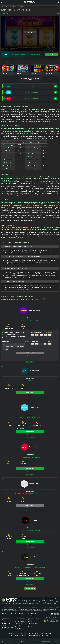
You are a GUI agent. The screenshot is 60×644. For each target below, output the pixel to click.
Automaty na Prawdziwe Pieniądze (34, 622)
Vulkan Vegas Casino (8, 627)
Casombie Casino (7, 622)
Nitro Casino (5, 618)
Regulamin (48, 633)
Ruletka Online (19, 344)
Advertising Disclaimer (51, 299)
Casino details (29, 361)
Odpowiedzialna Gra (34, 635)
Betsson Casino (6, 629)
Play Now (30, 353)
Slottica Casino (6, 620)
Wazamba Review (30, 358)
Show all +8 (26, 341)
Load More (30, 589)
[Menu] (58, 2)
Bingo (5, 349)
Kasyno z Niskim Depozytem (20, 622)
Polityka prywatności (18, 635)
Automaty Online (8, 344)
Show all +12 (49, 332)
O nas (37, 633)
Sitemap (31, 633)
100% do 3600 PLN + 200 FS (30, 418)
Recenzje (45, 635)
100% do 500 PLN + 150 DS (30, 530)
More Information (46, 641)
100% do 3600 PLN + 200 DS (30, 320)
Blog (42, 633)
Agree (55, 641)
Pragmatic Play (6, 128)
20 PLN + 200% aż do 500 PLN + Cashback (30, 567)
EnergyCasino (6, 625)
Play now (52, 54)
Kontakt (24, 633)
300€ (30, 381)
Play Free (30, 32)
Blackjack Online (8, 347)
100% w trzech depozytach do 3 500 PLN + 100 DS (30, 494)
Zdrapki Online (19, 347)
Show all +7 (49, 341)
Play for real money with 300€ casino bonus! (25, 54)
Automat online (6, 110)
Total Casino (18, 629)
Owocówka (24, 111)
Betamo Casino (6, 624)
